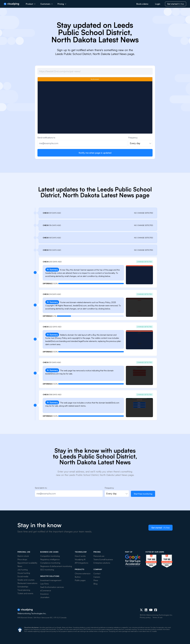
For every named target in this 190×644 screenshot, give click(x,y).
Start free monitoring (143, 494)
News (20, 566)
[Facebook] (156, 610)
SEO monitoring (47, 570)
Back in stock (23, 556)
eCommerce (46, 590)
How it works (80, 556)
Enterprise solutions (102, 563)
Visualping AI (80, 559)
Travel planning (24, 590)
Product (31, 4)
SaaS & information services (52, 587)
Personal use (99, 556)
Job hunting (23, 570)
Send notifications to (46, 138)
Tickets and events (25, 593)
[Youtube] (151, 610)
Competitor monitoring (50, 556)
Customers (47, 4)
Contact (97, 574)
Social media (23, 576)
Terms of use (157, 617)
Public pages (80, 580)
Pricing (62, 4)
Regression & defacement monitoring (56, 566)
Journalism (45, 597)
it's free (176, 4)
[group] (95, 120)
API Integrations (81, 563)
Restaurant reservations (27, 583)
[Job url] (95, 71)
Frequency (133, 138)
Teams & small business (103, 559)
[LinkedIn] (146, 610)
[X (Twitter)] (141, 610)
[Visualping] (11, 4)
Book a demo (142, 4)
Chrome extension (83, 574)
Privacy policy (145, 617)
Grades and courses (26, 580)
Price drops (22, 559)
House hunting (24, 573)
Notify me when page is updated (95, 153)
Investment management (51, 580)
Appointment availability (27, 563)
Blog (95, 584)
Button (78, 577)
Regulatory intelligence (50, 559)
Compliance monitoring (50, 563)
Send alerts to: (41, 488)
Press (96, 580)
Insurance (44, 594)
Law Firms (44, 584)
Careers (97, 577)
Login (158, 4)
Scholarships (23, 587)
